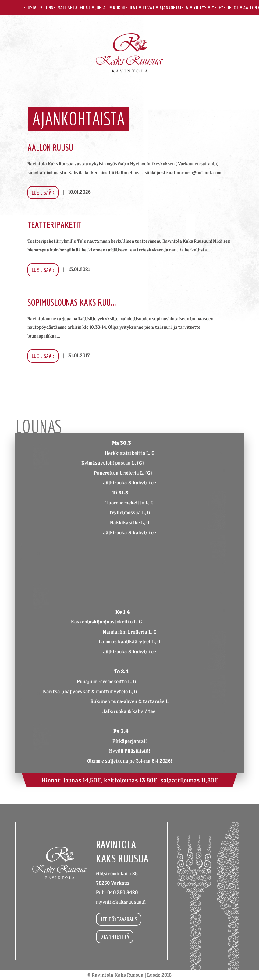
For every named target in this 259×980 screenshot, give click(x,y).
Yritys (200, 7)
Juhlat (102, 7)
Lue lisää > (43, 192)
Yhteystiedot (225, 7)
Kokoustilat (125, 7)
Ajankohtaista (174, 7)
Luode (154, 975)
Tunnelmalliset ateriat (67, 7)
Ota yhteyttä (115, 936)
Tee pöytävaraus (119, 919)
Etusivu (31, 7)
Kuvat (149, 7)
